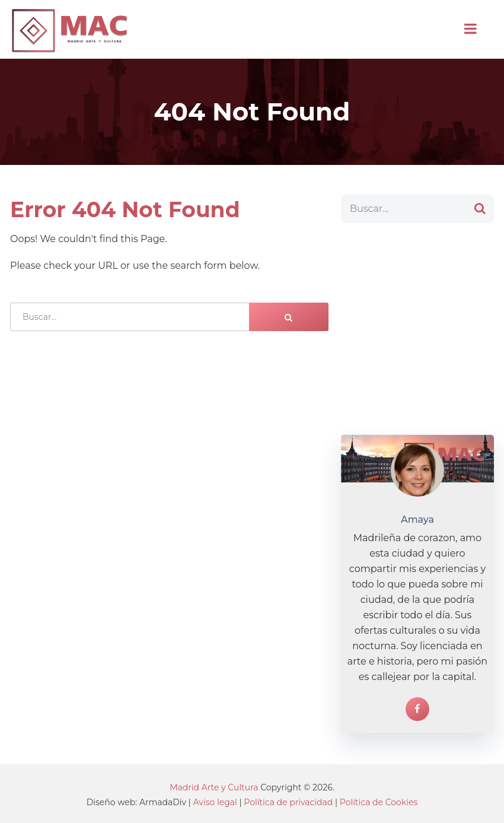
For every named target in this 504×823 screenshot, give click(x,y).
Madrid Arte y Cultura (214, 787)
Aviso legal (215, 802)
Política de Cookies (379, 802)
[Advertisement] (417, 329)
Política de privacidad (288, 802)
